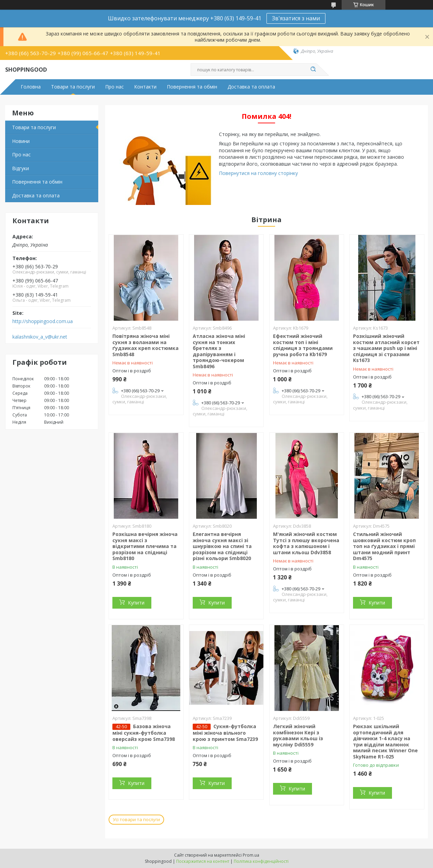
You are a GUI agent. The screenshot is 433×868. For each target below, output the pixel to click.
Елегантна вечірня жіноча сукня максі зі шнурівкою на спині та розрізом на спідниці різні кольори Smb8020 (222, 546)
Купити (136, 603)
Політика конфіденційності (261, 861)
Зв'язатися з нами (296, 18)
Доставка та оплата (251, 87)
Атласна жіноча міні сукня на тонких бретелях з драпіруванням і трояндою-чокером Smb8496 (219, 351)
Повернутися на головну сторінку (258, 173)
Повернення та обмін (192, 87)
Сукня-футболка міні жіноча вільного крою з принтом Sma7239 (225, 733)
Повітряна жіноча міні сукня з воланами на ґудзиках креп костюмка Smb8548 (145, 345)
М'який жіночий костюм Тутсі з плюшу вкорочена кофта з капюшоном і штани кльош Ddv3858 (306, 543)
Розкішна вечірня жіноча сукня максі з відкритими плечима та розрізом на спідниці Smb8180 (145, 546)
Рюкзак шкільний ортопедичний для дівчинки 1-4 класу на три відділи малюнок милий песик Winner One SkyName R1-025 (385, 741)
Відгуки (21, 168)
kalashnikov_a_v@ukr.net (40, 337)
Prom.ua (251, 855)
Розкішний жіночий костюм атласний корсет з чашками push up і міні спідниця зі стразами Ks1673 (386, 348)
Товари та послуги (73, 87)
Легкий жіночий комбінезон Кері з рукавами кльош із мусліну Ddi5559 (298, 735)
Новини (21, 141)
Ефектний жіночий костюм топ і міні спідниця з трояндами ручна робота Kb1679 (303, 345)
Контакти (145, 87)
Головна (31, 87)
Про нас (114, 87)
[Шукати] (313, 70)
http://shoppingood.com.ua (43, 321)
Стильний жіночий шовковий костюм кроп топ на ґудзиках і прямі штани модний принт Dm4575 (384, 546)
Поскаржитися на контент (203, 861)
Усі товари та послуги (136, 819)
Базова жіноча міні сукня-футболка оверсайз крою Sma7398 (144, 733)
